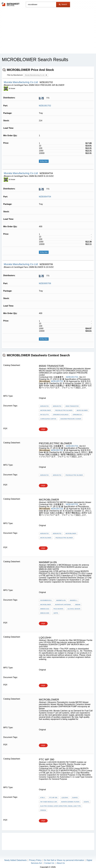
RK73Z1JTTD (44, 415)
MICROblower (45, 410)
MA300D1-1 (74, 600)
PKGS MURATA (58, 609)
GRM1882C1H (77, 415)
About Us (61, 863)
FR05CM (43, 810)
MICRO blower (82, 410)
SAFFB (56, 613)
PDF (43, 429)
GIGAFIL (86, 802)
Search (63, 4)
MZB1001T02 (45, 106)
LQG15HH (65, 798)
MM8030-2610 (45, 609)
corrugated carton (48, 419)
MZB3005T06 (45, 283)
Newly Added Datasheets (16, 860)
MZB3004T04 (45, 197)
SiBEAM (78, 605)
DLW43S (75, 798)
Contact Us (49, 863)
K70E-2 (43, 798)
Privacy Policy (35, 860)
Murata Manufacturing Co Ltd (21, 82)
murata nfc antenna (63, 605)
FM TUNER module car (49, 802)
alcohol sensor (74, 609)
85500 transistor (72, 406)
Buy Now (44, 161)
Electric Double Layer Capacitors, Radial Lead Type (60, 806)
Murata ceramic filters (70, 802)
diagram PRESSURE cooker (71, 419)
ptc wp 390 (53, 798)
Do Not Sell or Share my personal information (64, 860)
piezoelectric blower (64, 410)
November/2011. (46, 600)
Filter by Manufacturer (15, 75)
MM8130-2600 (45, 613)
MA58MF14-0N (61, 600)
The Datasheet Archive (11, 4)
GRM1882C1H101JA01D (61, 415)
